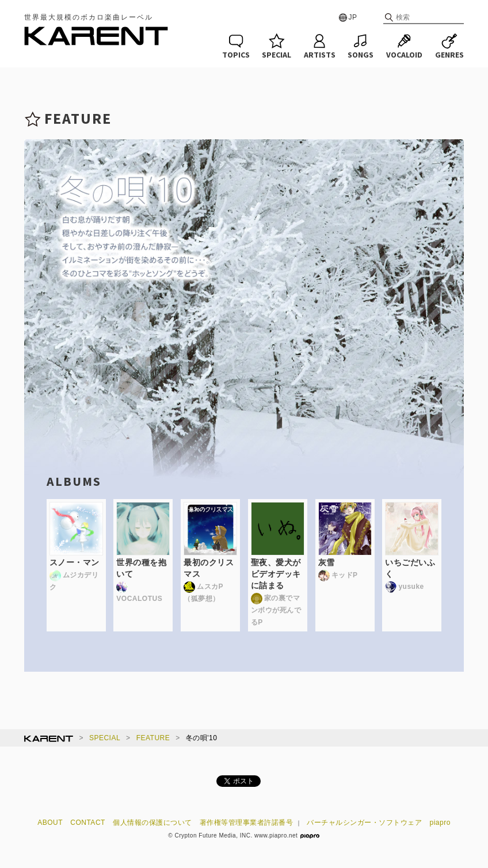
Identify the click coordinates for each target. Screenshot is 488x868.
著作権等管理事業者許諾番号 (247, 823)
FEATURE (153, 738)
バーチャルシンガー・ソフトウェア (364, 823)
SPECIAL (105, 738)
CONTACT (88, 823)
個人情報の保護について (152, 823)
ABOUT (50, 823)
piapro (440, 823)
